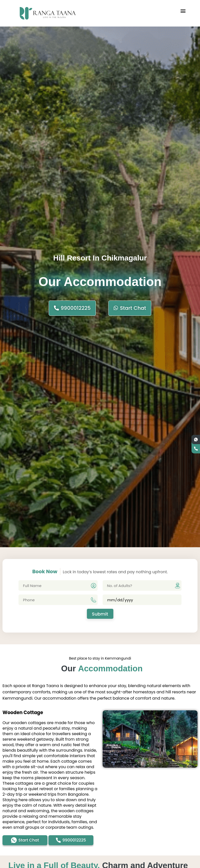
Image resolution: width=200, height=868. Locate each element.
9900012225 (72, 308)
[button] (183, 11)
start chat (130, 308)
